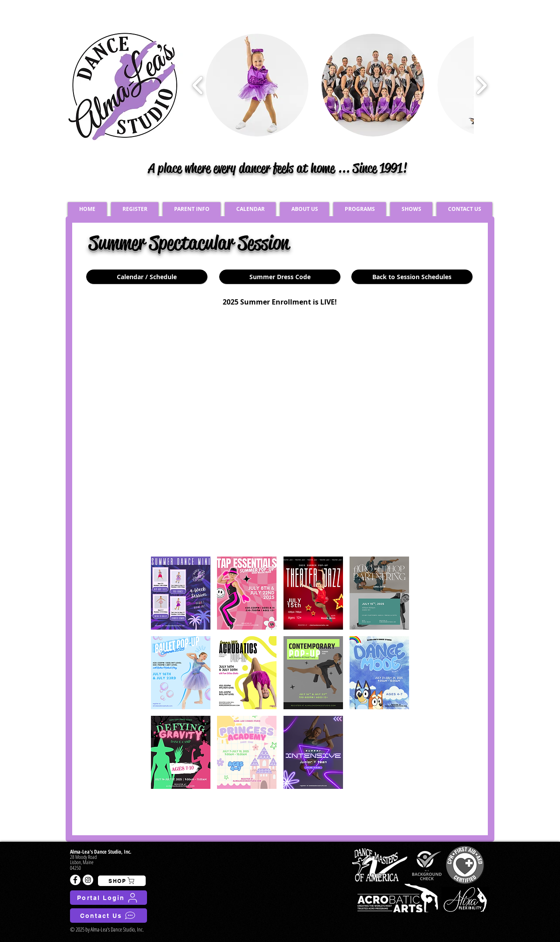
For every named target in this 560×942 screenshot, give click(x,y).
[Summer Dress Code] (280, 277)
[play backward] (198, 85)
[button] (181, 593)
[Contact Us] (108, 916)
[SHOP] (122, 881)
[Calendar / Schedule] (147, 277)
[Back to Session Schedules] (412, 277)
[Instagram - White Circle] (88, 880)
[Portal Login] (108, 898)
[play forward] (481, 85)
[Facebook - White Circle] (75, 880)
